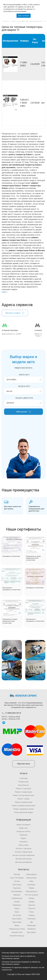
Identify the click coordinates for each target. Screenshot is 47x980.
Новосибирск (31, 874)
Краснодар (17, 922)
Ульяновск (31, 919)
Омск (31, 881)
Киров (17, 908)
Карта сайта (24, 845)
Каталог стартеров (24, 848)
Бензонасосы (23, 785)
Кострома (17, 915)
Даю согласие (24, 16)
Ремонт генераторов (23, 792)
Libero (4, 292)
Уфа (31, 922)
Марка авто (24, 375)
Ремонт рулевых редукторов (24, 806)
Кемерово (17, 905)
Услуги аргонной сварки (23, 812)
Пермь (31, 888)
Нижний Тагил (17, 932)
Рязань (31, 898)
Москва (17, 874)
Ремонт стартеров (23, 788)
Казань (17, 902)
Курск (17, 912)
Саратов (31, 905)
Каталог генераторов (24, 852)
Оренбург (31, 885)
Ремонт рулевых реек (24, 802)
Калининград (17, 898)
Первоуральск (31, 891)
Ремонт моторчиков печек (23, 795)
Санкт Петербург (17, 878)
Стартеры (23, 778)
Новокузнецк (31, 878)
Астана (17, 881)
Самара (31, 902)
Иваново (17, 895)
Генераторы (24, 782)
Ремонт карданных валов (24, 809)
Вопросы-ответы (24, 831)
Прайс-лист (23, 828)
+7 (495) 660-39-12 (11, 713)
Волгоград (17, 885)
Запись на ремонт (23, 825)
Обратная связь (24, 764)
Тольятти (31, 908)
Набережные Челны (17, 929)
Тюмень (31, 915)
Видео (23, 838)
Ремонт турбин (23, 799)
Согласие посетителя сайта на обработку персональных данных (19, 957)
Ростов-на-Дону (31, 895)
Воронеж (17, 888)
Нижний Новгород (17, 936)
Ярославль (31, 932)
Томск (31, 912)
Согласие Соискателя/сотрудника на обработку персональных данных (21, 963)
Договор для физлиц (23, 862)
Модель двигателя (24, 398)
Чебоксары (31, 925)
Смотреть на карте (15, 313)
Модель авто (24, 386)
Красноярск (17, 919)
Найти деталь (24, 412)
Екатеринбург (17, 891)
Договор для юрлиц (24, 859)
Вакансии (24, 835)
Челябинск (31, 929)
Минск (17, 925)
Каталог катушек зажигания (24, 855)
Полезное (23, 842)
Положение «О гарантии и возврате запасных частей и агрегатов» (23, 969)
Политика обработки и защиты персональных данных (23, 953)
